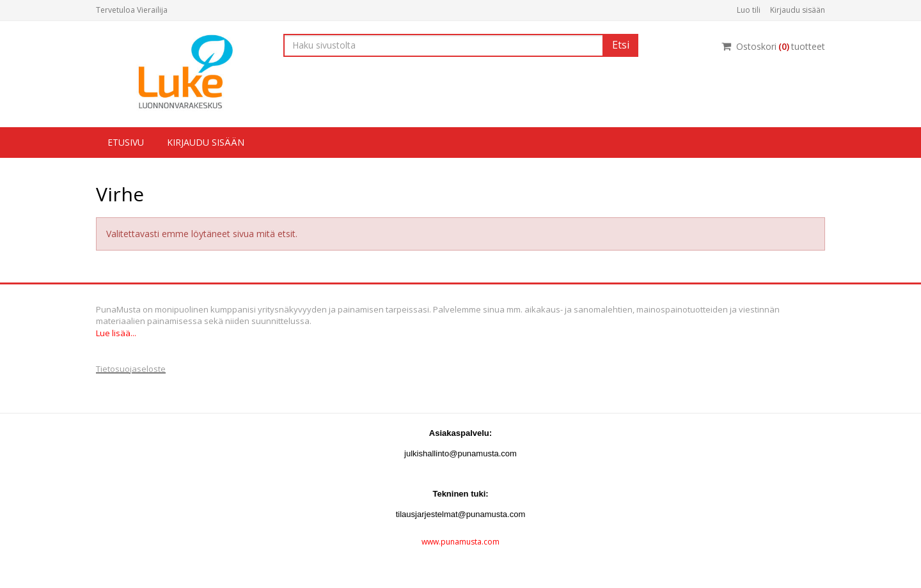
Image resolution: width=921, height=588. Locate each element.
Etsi (621, 45)
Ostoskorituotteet (773, 46)
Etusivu (126, 142)
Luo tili (749, 10)
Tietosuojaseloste (131, 369)
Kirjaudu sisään (798, 10)
